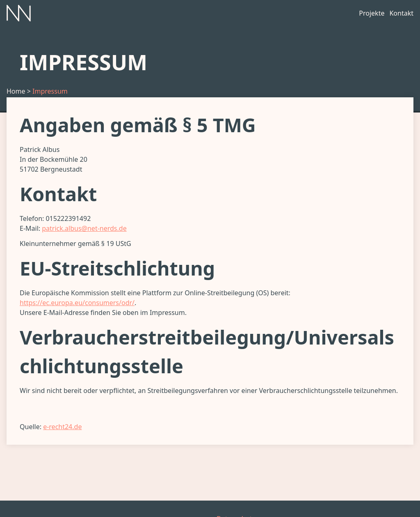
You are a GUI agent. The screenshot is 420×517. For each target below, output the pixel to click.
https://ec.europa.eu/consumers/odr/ (77, 303)
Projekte (372, 13)
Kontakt (401, 13)
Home (16, 91)
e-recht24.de (62, 427)
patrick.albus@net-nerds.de (84, 228)
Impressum (50, 91)
